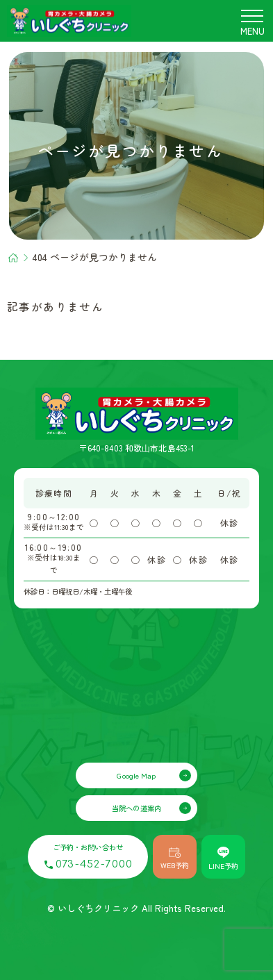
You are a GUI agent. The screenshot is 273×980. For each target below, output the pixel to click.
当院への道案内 (136, 808)
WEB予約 (175, 859)
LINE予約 (223, 859)
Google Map (136, 775)
